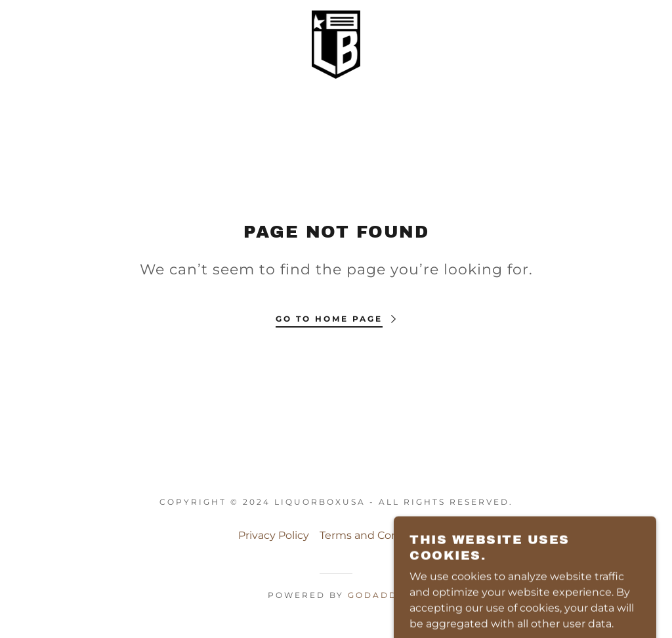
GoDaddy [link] (376, 595)
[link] (336, 44)
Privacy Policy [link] (274, 535)
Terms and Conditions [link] (377, 535)
